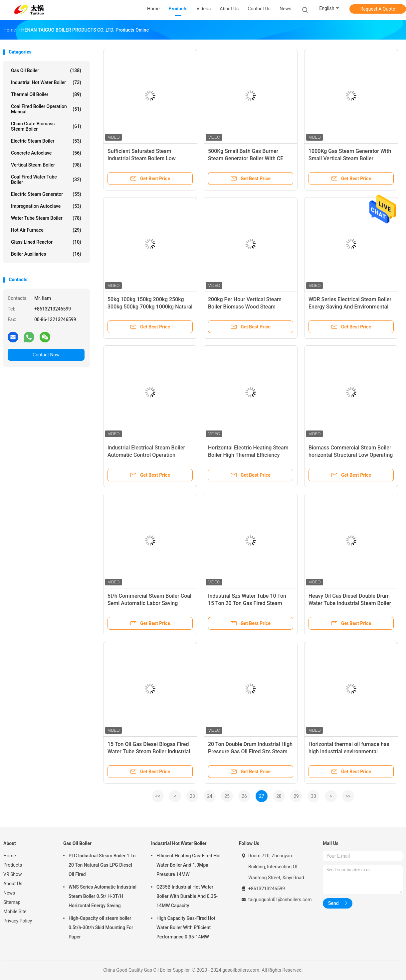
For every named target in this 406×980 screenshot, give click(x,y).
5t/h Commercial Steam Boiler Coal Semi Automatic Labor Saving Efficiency (149, 603)
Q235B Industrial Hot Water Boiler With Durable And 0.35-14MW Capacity (187, 896)
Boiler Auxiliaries (46, 254)
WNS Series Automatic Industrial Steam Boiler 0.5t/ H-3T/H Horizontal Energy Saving (102, 896)
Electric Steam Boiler (46, 141)
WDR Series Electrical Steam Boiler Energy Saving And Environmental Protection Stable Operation (350, 307)
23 (192, 796)
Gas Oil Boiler (46, 70)
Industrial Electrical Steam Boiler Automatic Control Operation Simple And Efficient (146, 455)
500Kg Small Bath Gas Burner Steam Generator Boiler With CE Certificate (246, 158)
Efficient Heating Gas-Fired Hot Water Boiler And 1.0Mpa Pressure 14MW (189, 865)
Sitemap (12, 902)
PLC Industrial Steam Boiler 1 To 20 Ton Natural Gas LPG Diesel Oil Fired (102, 865)
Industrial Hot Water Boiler (46, 82)
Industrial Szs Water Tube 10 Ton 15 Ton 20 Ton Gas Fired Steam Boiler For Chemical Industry (247, 603)
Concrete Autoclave (46, 153)
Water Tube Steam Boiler (46, 218)
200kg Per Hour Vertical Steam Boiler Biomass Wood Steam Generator (245, 307)
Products (13, 865)
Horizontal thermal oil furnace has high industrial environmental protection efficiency (349, 751)
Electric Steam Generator (46, 194)
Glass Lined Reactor (46, 242)
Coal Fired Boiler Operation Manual (46, 109)
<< (158, 796)
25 (227, 796)
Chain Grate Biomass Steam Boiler (46, 126)
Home (10, 856)
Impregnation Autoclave (46, 206)
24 (210, 796)
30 (313, 796)
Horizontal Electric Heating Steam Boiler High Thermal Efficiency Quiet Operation (248, 455)
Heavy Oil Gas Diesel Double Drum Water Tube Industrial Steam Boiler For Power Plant (350, 603)
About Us (13, 884)
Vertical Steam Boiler (46, 165)
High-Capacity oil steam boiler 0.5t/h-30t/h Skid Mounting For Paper (101, 927)
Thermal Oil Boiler (46, 94)
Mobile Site (15, 912)
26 (244, 796)
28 (279, 796)
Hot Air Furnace (46, 230)
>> (348, 796)
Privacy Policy (18, 921)
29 (296, 796)
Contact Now (46, 355)
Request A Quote (378, 9)
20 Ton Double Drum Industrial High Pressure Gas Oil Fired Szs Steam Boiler (250, 751)
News (9, 893)
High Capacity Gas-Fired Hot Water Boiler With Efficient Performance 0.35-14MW (186, 927)
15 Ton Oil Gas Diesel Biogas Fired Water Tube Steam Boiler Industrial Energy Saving (149, 751)
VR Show (13, 874)
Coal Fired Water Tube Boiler (46, 180)
